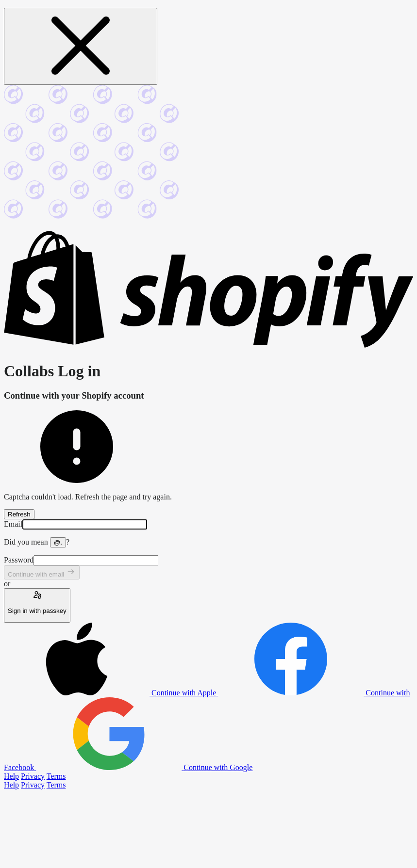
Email (13, 524)
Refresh (19, 514)
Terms (56, 776)
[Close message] (81, 46)
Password (19, 560)
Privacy (33, 776)
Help (11, 776)
